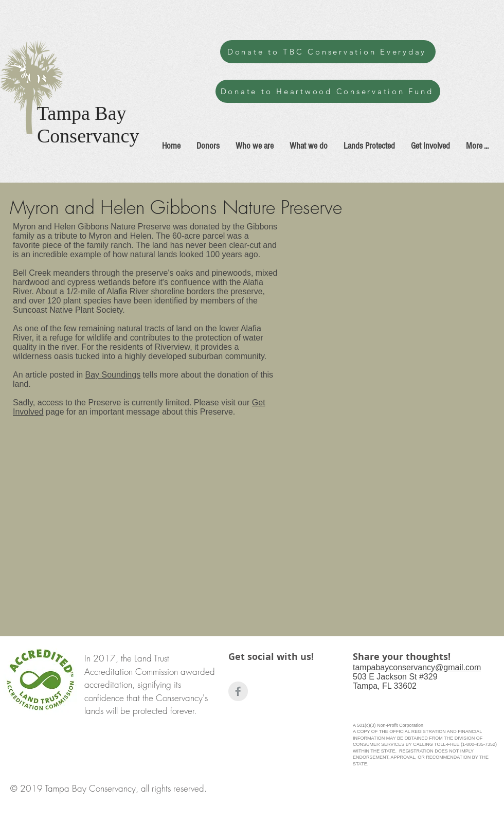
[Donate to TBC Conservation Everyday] (328, 52)
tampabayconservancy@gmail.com (417, 667)
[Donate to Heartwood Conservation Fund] (328, 91)
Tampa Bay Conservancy (88, 124)
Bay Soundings (113, 375)
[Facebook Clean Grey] (238, 691)
